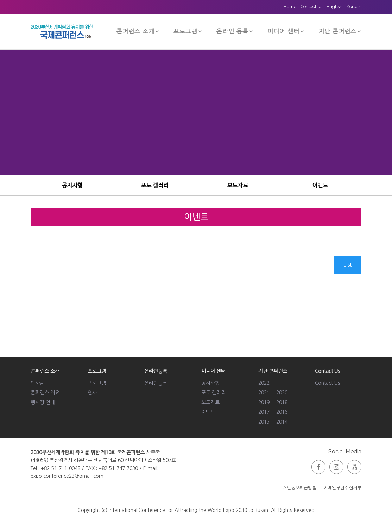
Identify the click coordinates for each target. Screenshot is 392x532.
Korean (354, 7)
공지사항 (72, 185)
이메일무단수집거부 (342, 488)
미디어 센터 (286, 31)
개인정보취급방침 (299, 488)
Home (290, 7)
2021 (264, 393)
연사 (92, 393)
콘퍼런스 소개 (138, 31)
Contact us (311, 7)
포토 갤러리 (155, 185)
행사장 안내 (43, 402)
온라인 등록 (235, 31)
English (334, 7)
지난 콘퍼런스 (340, 31)
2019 (264, 402)
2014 (282, 422)
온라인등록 (156, 383)
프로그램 (188, 31)
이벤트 (320, 185)
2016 (282, 412)
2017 (264, 412)
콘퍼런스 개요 (45, 393)
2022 (264, 383)
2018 (282, 402)
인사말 (37, 383)
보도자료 (238, 185)
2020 (282, 393)
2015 (264, 422)
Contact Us (327, 383)
